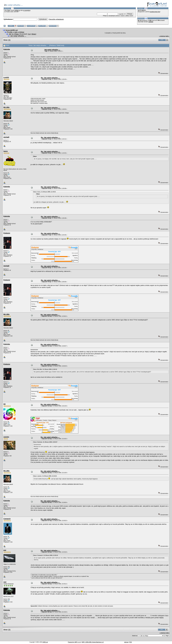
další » (168, 36)
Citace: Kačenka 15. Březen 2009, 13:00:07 (45, 442)
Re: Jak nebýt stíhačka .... (50, 78)
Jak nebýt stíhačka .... (18, 36)
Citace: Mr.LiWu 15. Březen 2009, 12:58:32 (45, 369)
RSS (131, 642)
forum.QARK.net (12, 30)
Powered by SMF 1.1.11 (74, 642)
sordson (151, 22)
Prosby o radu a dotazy (16, 32)
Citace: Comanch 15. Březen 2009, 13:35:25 (45, 555)
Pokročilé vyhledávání (56, 19)
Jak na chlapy (14, 34)
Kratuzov (7, 233)
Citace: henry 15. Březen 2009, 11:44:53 (44, 192)
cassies (6, 437)
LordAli (6, 77)
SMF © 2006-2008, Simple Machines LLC (93, 642)
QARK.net (45, 642)
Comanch (7, 519)
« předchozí (162, 36)
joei (5, 550)
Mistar (34, 34)
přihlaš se (17, 10)
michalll (6, 137)
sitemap (126, 642)
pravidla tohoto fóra (155, 12)
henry (6, 151)
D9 (4, 404)
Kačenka (7, 49)
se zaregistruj (27, 10)
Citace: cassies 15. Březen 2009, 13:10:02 (45, 476)
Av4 (29, 34)
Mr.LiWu (6, 107)
